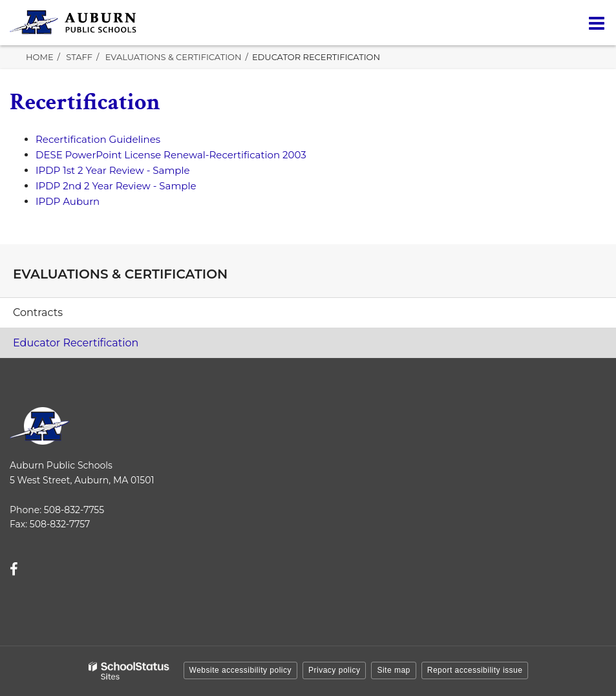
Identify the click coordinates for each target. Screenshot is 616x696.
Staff (79, 57)
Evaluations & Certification (174, 57)
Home (40, 57)
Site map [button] (393, 670)
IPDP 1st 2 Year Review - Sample (113, 170)
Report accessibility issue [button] (475, 670)
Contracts (38, 312)
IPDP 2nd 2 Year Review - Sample (116, 186)
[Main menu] (597, 23)
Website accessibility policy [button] (241, 670)
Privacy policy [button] (334, 670)
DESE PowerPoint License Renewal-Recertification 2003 (171, 155)
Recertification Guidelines (98, 139)
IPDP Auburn (68, 201)
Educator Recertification (76, 343)
